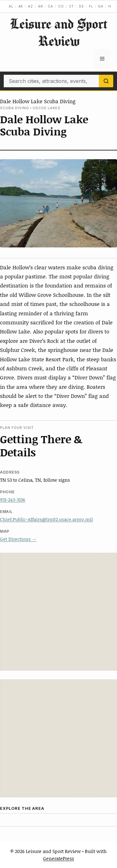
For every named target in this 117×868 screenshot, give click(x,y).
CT (72, 6)
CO (61, 6)
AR (41, 6)
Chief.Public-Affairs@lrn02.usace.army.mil (46, 519)
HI (110, 6)
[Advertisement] (58, 612)
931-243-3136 (13, 500)
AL (11, 6)
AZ (31, 6)
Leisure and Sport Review (59, 32)
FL (91, 6)
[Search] (106, 81)
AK (21, 6)
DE (81, 6)
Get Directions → (18, 539)
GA (101, 6)
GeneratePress (58, 858)
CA (50, 6)
